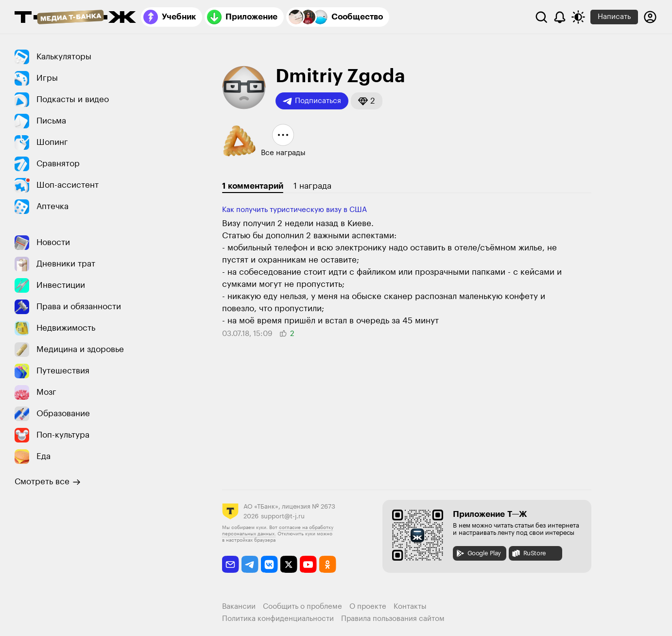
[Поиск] (541, 17)
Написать (614, 17)
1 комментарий (253, 186)
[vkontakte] (269, 564)
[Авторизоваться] (650, 17)
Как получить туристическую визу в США (294, 210)
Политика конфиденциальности (278, 619)
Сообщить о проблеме (302, 607)
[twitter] (289, 564)
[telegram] (250, 564)
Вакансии (239, 607)
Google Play (478, 553)
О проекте (368, 607)
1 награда (312, 186)
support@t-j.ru (283, 516)
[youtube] (308, 564)
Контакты (410, 607)
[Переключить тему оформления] (578, 17)
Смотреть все (48, 482)
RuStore (529, 553)
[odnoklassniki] (328, 564)
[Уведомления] (560, 17)
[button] (367, 101)
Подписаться (312, 101)
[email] (231, 564)
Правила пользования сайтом (393, 619)
